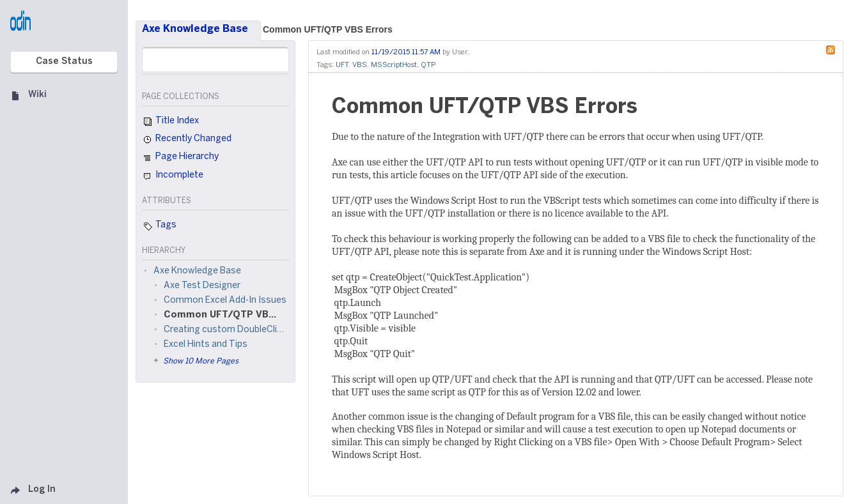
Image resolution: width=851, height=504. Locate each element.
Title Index (170, 122)
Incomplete (173, 176)
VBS (360, 65)
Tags (159, 226)
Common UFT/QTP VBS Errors (328, 29)
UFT (342, 65)
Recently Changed (187, 140)
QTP (428, 65)
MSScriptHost (394, 65)
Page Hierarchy (180, 158)
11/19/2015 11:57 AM (406, 52)
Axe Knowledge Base (195, 29)
